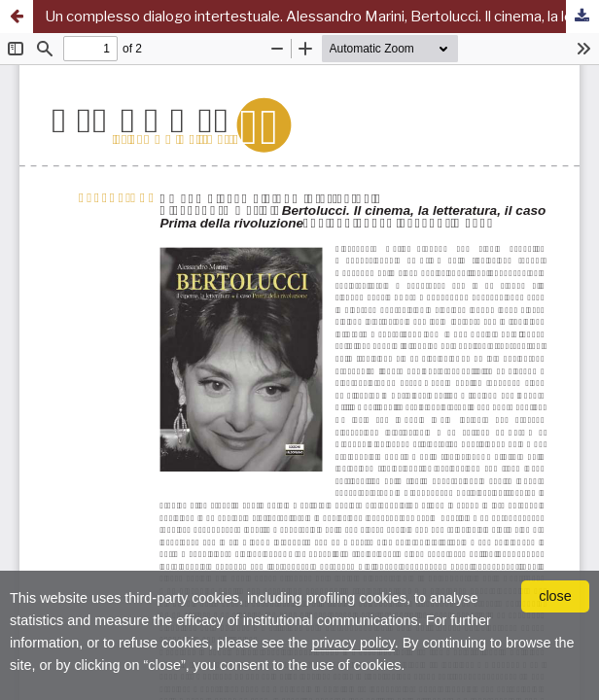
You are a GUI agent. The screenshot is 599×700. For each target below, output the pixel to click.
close (555, 596)
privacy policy (352, 643)
